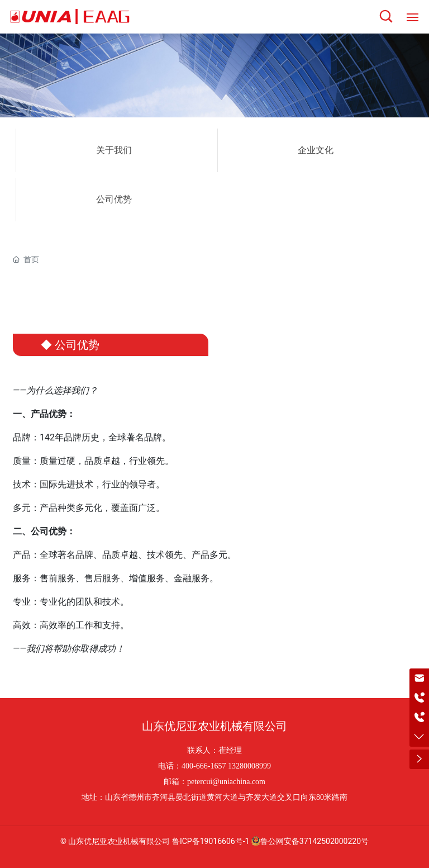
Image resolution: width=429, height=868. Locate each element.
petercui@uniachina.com (226, 782)
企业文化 (316, 150)
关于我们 (114, 150)
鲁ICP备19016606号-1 (211, 841)
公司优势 (114, 199)
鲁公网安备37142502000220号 (310, 841)
